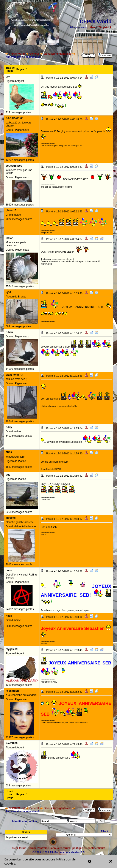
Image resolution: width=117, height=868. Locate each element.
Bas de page (10, 69)
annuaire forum (61, 848)
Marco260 (96, 27)
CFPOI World (17, 54)
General (34, 54)
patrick (107, 27)
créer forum (19, 848)
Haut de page (10, 794)
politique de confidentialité (89, 848)
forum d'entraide (39, 848)
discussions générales (58, 54)
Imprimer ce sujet (17, 837)
